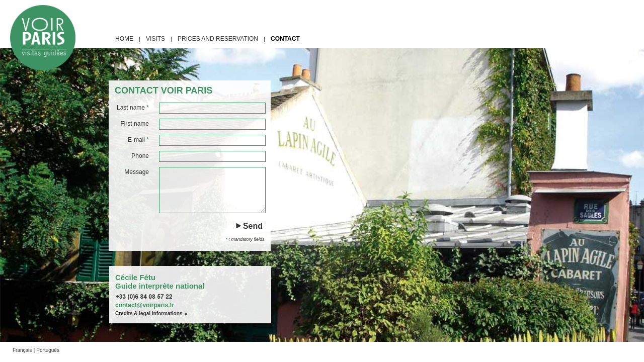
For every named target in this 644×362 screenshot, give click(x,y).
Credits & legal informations (149, 313)
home (124, 39)
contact (285, 39)
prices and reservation (218, 39)
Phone (140, 156)
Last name (133, 108)
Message (137, 172)
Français (22, 350)
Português (48, 350)
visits (155, 39)
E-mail (138, 140)
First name (135, 124)
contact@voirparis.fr (145, 305)
